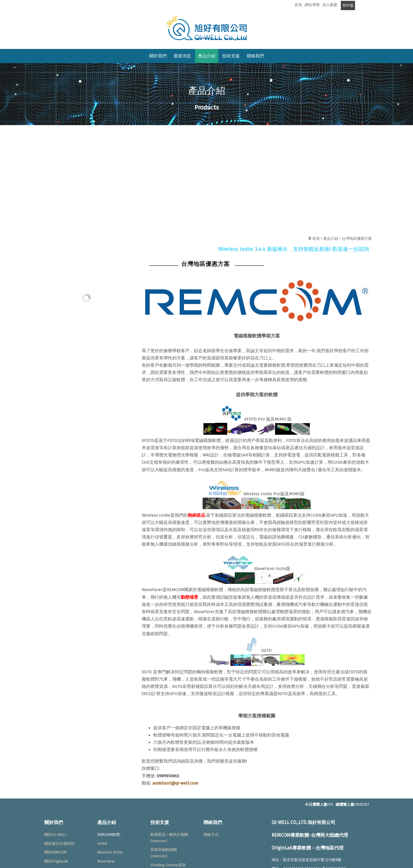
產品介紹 (331, 239)
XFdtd (102, 844)
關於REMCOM (56, 852)
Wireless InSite (110, 852)
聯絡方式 (211, 835)
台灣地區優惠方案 (357, 239)
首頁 (316, 239)
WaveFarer (106, 861)
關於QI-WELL (56, 835)
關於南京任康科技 (59, 844)
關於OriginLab (56, 861)
